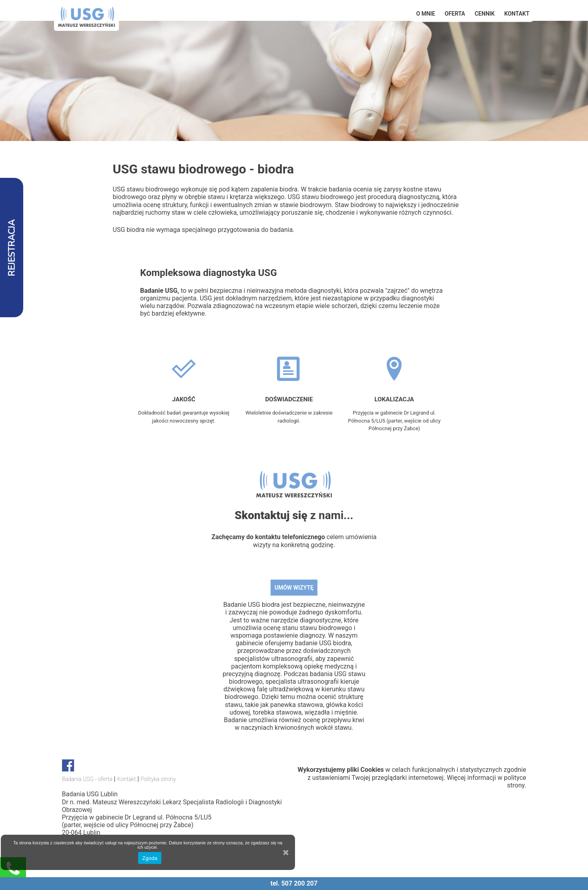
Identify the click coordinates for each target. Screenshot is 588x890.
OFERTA (455, 14)
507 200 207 (300, 883)
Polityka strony (158, 779)
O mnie (426, 14)
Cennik (485, 14)
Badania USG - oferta (87, 779)
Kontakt (517, 14)
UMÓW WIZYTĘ (294, 588)
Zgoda (150, 858)
